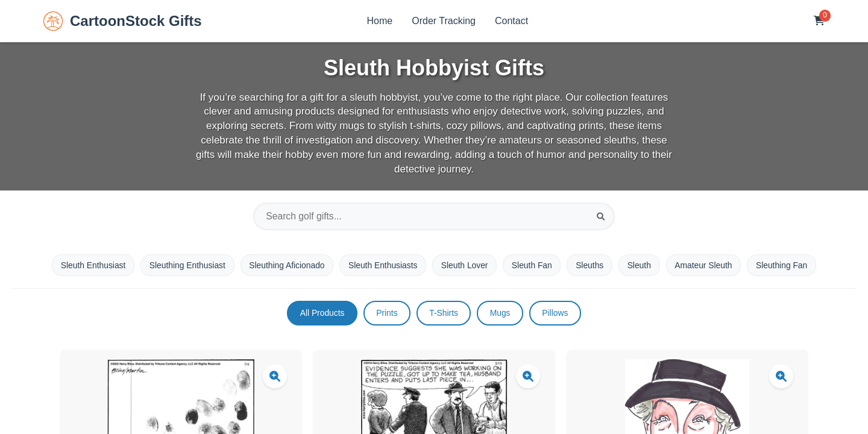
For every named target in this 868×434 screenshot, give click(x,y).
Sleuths (592, 265)
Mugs (501, 314)
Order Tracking (444, 21)
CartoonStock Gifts (123, 21)
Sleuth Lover (465, 265)
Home (380, 21)
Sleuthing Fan (786, 265)
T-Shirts (444, 314)
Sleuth (642, 265)
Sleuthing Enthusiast (184, 265)
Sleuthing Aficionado (285, 265)
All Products (320, 314)
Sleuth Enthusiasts (382, 265)
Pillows (558, 314)
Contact (511, 21)
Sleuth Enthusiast (88, 265)
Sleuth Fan (533, 265)
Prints (386, 314)
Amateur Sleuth (707, 265)
